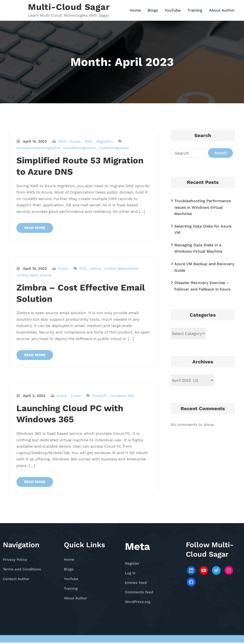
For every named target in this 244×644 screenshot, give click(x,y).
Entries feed (136, 584)
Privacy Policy (15, 561)
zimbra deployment (121, 269)
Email (63, 269)
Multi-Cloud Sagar (69, 7)
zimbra (95, 269)
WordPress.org (138, 603)
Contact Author (16, 581)
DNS (88, 141)
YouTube (173, 10)
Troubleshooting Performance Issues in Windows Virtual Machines (203, 207)
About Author (222, 10)
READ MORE (35, 228)
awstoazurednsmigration (38, 148)
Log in (130, 575)
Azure (75, 141)
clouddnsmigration (79, 148)
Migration (105, 141)
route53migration (114, 148)
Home (135, 10)
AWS (62, 141)
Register (132, 565)
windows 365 (122, 397)
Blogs (153, 10)
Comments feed (139, 594)
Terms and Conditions (22, 571)
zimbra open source (34, 276)
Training (195, 10)
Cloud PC (100, 397)
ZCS (83, 269)
